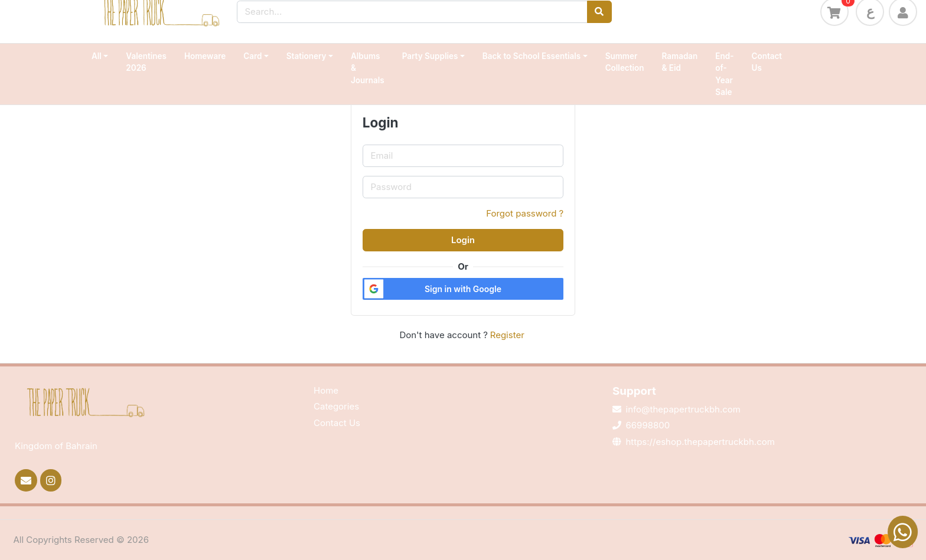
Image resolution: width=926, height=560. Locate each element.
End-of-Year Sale (724, 74)
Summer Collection (625, 62)
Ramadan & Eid (680, 62)
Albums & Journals (368, 68)
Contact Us (767, 62)
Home (326, 390)
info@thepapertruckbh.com (683, 409)
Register (507, 335)
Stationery (307, 56)
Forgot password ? (525, 213)
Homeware (205, 56)
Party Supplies (430, 56)
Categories (336, 406)
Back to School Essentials (532, 56)
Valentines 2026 (146, 62)
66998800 (648, 425)
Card (252, 56)
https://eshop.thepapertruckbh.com (700, 442)
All (97, 56)
